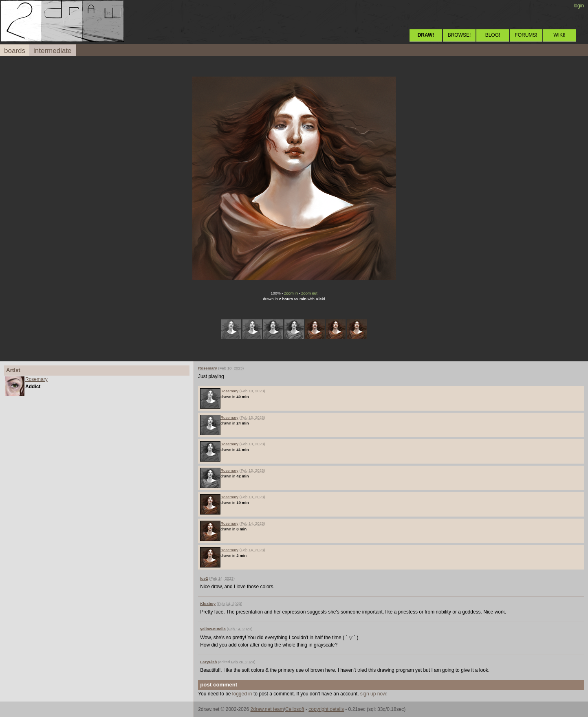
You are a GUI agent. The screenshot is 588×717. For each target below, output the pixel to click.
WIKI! (559, 35)
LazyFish (208, 662)
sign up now (373, 694)
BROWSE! (459, 35)
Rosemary (36, 379)
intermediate (53, 51)
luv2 (204, 578)
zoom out (309, 293)
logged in (242, 694)
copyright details (326, 709)
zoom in (291, 293)
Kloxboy (208, 604)
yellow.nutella (213, 629)
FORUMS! (526, 35)
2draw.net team (267, 709)
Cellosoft (295, 709)
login (579, 6)
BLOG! (493, 35)
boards (15, 51)
